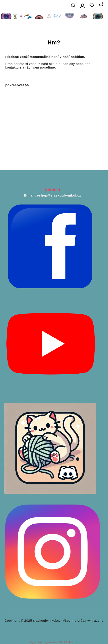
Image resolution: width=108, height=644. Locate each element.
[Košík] (102, 5)
